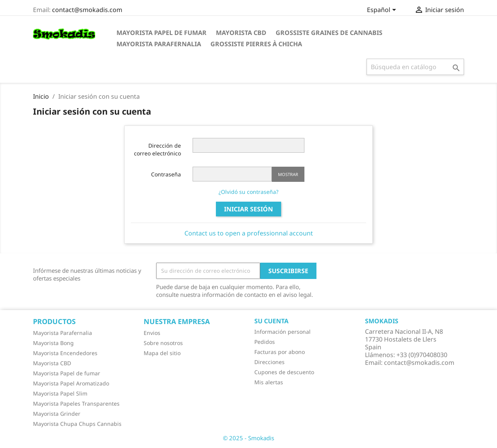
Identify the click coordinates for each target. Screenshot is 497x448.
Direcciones (269, 362)
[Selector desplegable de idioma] (383, 10)
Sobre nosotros (163, 343)
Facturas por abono (280, 352)
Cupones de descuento (284, 372)
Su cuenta (271, 321)
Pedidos (265, 342)
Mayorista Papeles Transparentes (76, 404)
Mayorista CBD (241, 33)
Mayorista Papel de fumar (162, 33)
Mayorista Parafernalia (159, 44)
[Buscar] (415, 67)
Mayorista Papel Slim (60, 393)
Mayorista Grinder (57, 414)
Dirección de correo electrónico (157, 149)
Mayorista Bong (53, 343)
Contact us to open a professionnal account (249, 233)
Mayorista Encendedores (65, 353)
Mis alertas (269, 382)
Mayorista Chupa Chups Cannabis (77, 424)
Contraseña (166, 174)
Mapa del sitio (162, 353)
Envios (152, 333)
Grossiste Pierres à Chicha (256, 44)
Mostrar (288, 174)
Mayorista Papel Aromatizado (71, 383)
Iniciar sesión (248, 209)
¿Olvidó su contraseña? (248, 192)
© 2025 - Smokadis (248, 438)
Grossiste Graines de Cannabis (329, 33)
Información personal (282, 332)
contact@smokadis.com (87, 10)
